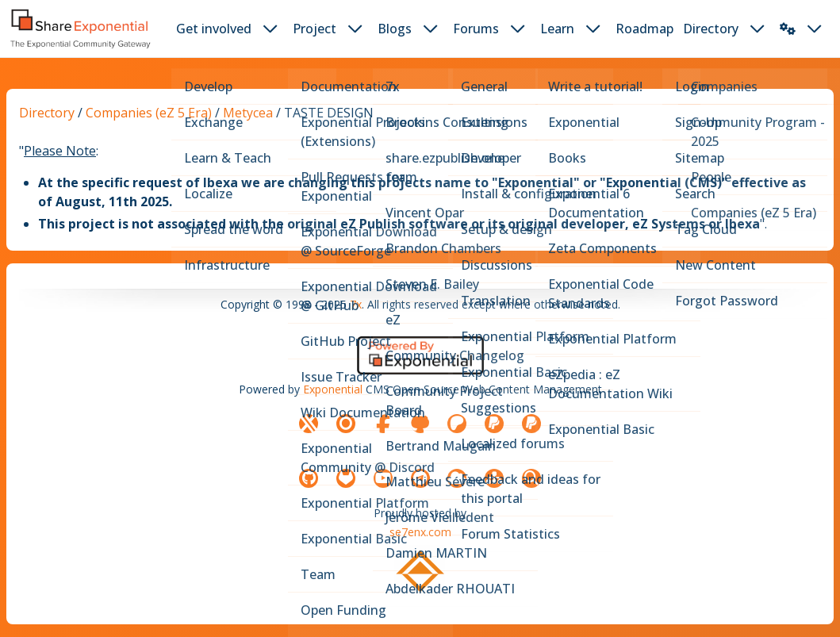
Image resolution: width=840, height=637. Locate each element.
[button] (788, 29)
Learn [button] (557, 29)
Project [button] (315, 29)
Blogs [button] (395, 29)
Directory (47, 113)
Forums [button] (476, 29)
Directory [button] (711, 29)
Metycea (248, 113)
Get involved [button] (214, 29)
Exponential (333, 389)
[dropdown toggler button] (270, 29)
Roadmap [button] (644, 29)
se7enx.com (420, 532)
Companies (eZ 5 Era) (149, 113)
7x (356, 304)
